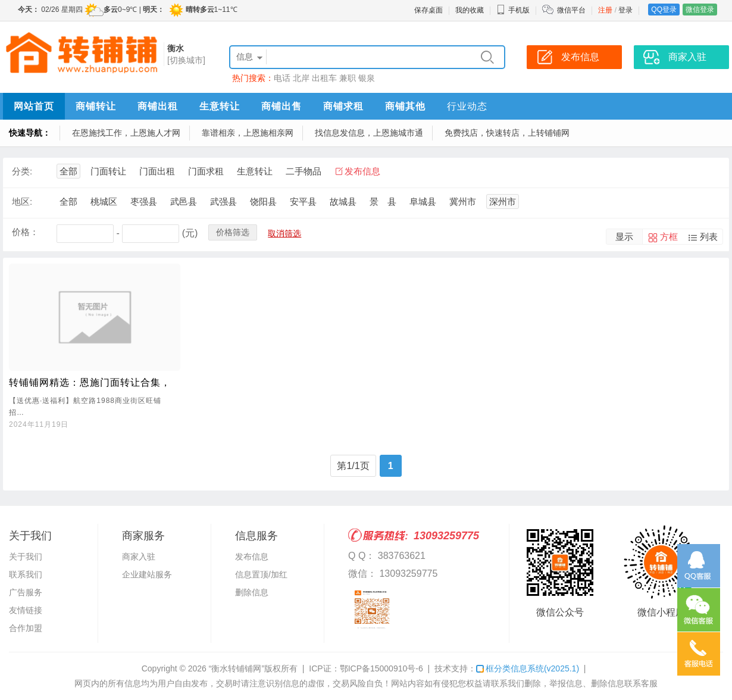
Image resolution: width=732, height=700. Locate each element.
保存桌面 (428, 10)
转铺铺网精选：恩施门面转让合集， (90, 382)
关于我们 (26, 557)
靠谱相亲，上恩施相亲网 (248, 133)
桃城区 (104, 201)
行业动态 (467, 106)
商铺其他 (405, 106)
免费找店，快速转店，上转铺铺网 (507, 133)
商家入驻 (139, 557)
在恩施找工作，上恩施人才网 (126, 133)
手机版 (513, 10)
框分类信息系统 (528, 668)
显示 (624, 237)
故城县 (343, 201)
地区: (22, 201)
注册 (605, 10)
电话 (282, 78)
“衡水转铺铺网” (237, 668)
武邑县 (184, 201)
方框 (669, 237)
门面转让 (108, 171)
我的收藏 (470, 10)
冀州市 (463, 201)
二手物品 (304, 171)
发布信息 (362, 171)
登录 (625, 10)
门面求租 (206, 171)
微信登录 (700, 10)
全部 (68, 171)
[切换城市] (186, 60)
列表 (709, 237)
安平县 (303, 201)
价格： (25, 232)
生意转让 (220, 106)
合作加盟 (26, 628)
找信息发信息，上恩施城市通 (369, 133)
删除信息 (252, 592)
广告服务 (26, 592)
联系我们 (26, 574)
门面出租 (157, 171)
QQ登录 (664, 10)
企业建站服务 (147, 574)
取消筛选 (284, 233)
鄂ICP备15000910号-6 (381, 668)
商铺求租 (343, 106)
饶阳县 (263, 201)
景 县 (383, 201)
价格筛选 (233, 232)
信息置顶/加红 (261, 574)
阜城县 (423, 201)
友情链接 (26, 610)
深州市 (503, 201)
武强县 (223, 201)
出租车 (324, 78)
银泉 (367, 78)
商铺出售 (281, 106)
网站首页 (34, 106)
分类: (22, 171)
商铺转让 (96, 106)
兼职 (348, 78)
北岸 (301, 78)
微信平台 (571, 10)
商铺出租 (158, 106)
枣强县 (144, 201)
